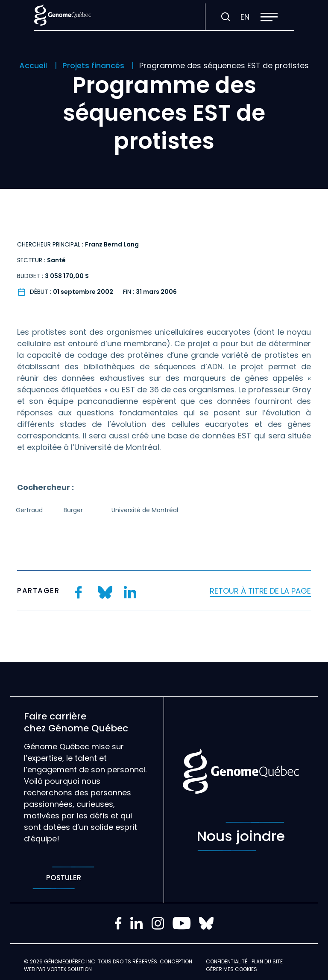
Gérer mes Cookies (231, 969)
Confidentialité (227, 961)
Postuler (63, 878)
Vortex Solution (69, 969)
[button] (269, 17)
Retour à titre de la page (260, 591)
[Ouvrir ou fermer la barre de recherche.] (225, 17)
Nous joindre (241, 836)
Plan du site (267, 961)
